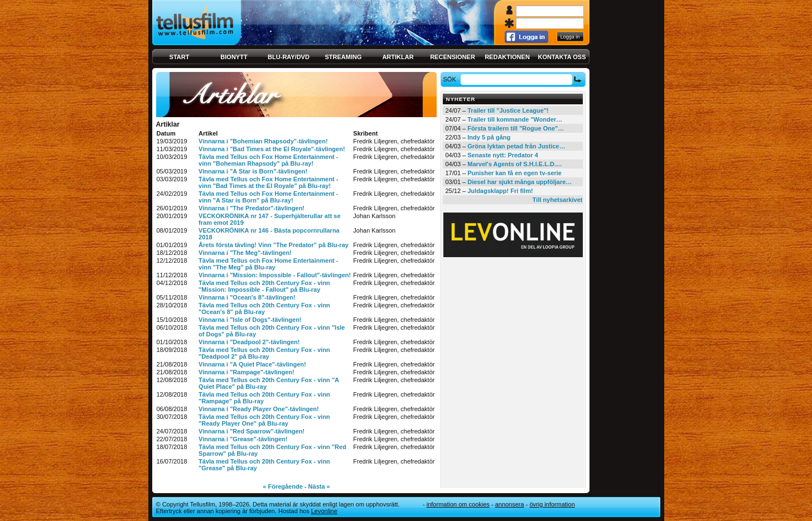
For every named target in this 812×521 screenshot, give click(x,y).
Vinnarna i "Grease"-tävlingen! (243, 439)
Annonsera (510, 504)
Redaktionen (507, 57)
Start (180, 57)
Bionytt (234, 57)
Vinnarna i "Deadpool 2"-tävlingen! (249, 342)
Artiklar (398, 57)
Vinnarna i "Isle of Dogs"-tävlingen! (250, 320)
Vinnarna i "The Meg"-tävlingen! (245, 253)
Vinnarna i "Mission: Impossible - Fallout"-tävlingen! (275, 275)
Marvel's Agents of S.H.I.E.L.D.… (515, 164)
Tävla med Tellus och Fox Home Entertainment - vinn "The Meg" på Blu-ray (268, 264)
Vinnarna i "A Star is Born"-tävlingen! (253, 171)
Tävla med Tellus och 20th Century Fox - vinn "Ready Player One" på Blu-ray (264, 420)
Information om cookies (458, 504)
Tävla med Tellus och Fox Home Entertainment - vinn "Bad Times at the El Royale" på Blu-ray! (268, 182)
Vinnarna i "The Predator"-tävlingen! (252, 208)
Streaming (344, 57)
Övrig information (552, 504)
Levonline (324, 511)
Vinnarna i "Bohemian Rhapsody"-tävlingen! (263, 141)
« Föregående (283, 486)
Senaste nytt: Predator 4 (503, 155)
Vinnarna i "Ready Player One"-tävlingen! (259, 409)
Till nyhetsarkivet (558, 200)
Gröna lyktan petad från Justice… (516, 146)
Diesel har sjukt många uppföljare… (519, 182)
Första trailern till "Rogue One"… (516, 128)
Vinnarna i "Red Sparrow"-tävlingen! (252, 431)
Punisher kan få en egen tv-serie (514, 173)
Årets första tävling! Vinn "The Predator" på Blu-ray (274, 245)
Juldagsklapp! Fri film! (500, 191)
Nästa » (319, 486)
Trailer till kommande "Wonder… (515, 119)
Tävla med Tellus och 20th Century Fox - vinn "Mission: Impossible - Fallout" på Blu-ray (264, 286)
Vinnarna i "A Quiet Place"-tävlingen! (252, 364)
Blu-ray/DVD (289, 57)
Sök (451, 79)
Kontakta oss (562, 57)
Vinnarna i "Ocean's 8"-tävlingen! (247, 297)
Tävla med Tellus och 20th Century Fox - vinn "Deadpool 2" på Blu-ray (264, 353)
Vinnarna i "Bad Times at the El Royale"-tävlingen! (272, 149)
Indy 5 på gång (489, 137)
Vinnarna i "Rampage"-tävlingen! (246, 372)
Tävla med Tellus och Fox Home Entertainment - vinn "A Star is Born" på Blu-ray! (268, 197)
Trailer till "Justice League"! (508, 110)
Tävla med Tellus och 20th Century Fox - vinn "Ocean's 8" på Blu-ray (264, 308)
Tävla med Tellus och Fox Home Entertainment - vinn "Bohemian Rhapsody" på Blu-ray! (268, 160)
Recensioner (453, 57)
